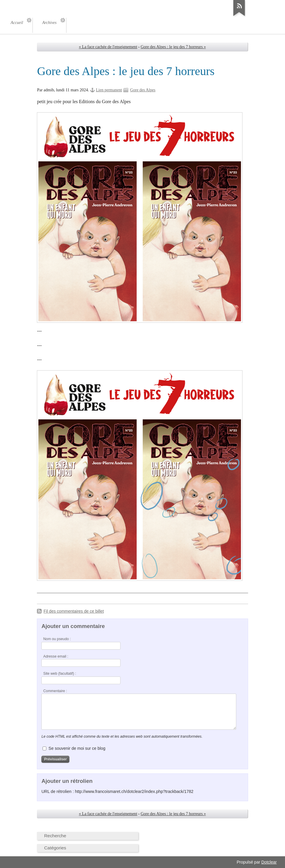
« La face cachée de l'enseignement (108, 47)
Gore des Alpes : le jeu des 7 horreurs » (173, 47)
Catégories (55, 848)
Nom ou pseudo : (57, 639)
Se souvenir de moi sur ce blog (77, 748)
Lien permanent (109, 90)
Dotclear (269, 862)
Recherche (55, 836)
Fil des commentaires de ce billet (74, 611)
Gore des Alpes (143, 90)
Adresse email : (56, 656)
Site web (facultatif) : (60, 674)
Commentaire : (55, 691)
